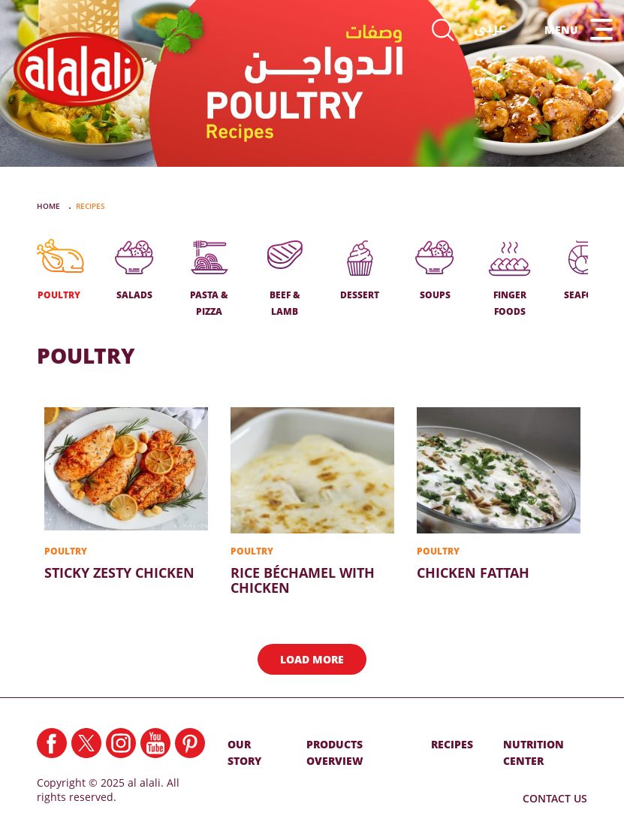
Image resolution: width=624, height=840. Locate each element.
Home (50, 206)
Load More (312, 659)
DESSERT (360, 271)
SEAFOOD (586, 271)
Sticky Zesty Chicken (126, 494)
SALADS (134, 271)
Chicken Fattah (499, 494)
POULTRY (59, 271)
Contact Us (555, 798)
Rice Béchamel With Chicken (312, 501)
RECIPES (452, 744)
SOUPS (435, 271)
